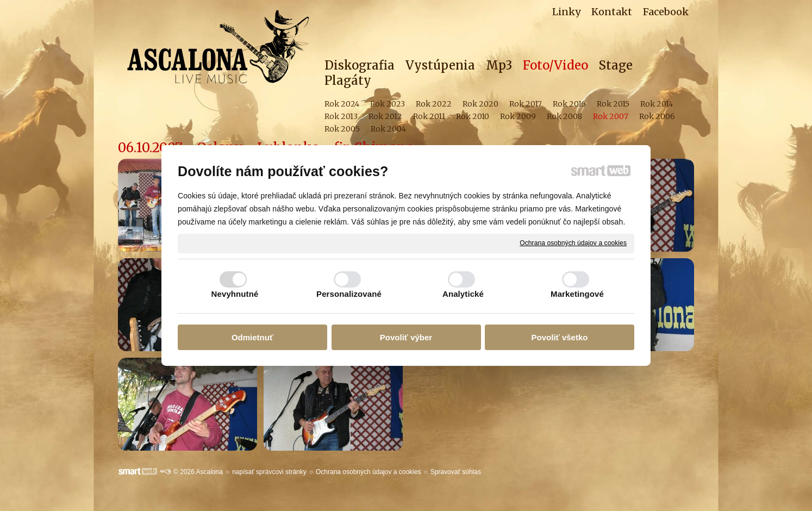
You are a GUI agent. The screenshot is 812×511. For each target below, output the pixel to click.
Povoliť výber (406, 337)
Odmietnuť (252, 337)
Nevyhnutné (235, 294)
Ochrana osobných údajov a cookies (573, 243)
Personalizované (349, 294)
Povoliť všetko (560, 337)
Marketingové (577, 294)
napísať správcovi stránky (269, 472)
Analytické (463, 294)
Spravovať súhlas (456, 472)
